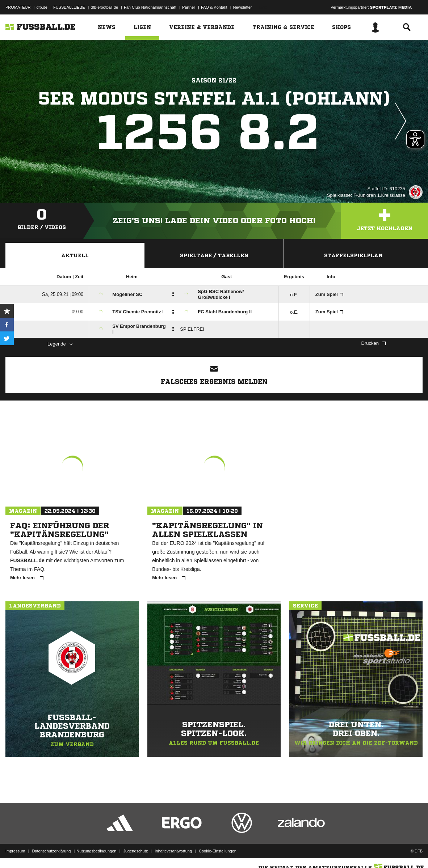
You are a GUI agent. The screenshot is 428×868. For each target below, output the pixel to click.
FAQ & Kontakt (214, 7)
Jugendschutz (135, 851)
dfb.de (42, 7)
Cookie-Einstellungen (218, 851)
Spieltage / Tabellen (214, 255)
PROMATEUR (18, 7)
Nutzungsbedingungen (96, 851)
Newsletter (243, 7)
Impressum (15, 851)
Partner (189, 7)
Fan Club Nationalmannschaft (150, 7)
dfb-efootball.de (104, 7)
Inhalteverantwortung (173, 851)
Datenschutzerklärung (51, 851)
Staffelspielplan (353, 255)
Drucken (374, 343)
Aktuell (75, 255)
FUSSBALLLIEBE (69, 7)
